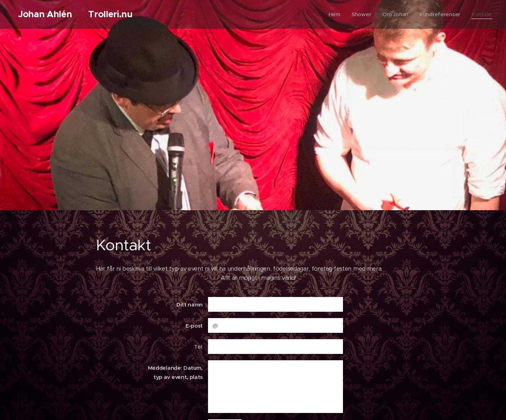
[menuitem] (333, 14)
